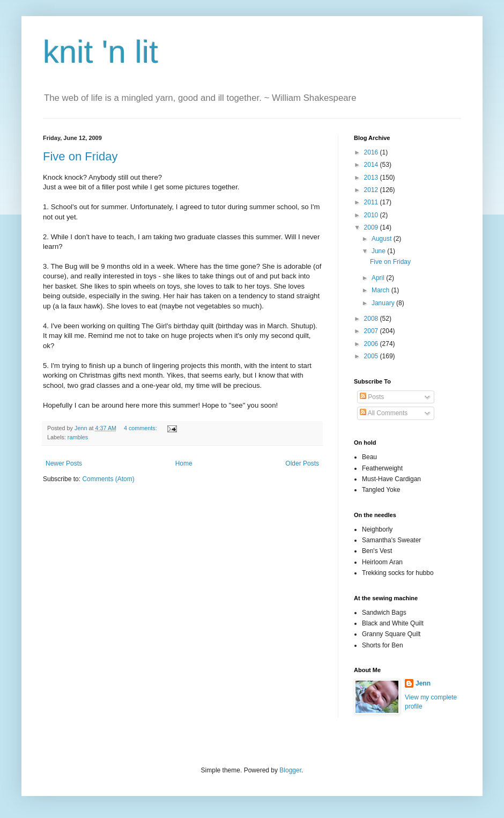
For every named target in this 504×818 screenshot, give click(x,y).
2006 (372, 344)
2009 (372, 227)
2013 (372, 178)
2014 (372, 165)
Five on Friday (80, 156)
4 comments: (141, 428)
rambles (78, 437)
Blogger (290, 770)
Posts (372, 397)
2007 (372, 331)
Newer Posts (64, 463)
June (379, 251)
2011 (372, 202)
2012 (372, 190)
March (381, 290)
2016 (372, 152)
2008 (372, 319)
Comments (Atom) (108, 479)
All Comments (384, 413)
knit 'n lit (101, 52)
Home (184, 463)
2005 (372, 356)
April (379, 278)
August (383, 239)
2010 (372, 215)
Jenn (423, 683)
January (384, 303)
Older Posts (302, 463)
